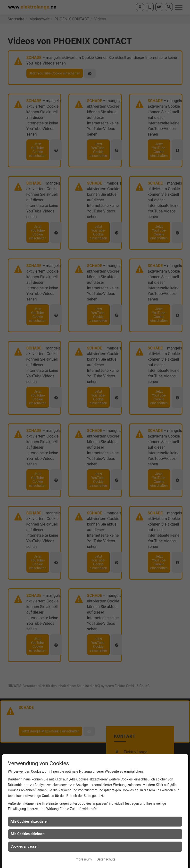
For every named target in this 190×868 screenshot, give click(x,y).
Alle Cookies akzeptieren (30, 821)
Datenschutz (106, 859)
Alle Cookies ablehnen (28, 834)
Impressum (83, 859)
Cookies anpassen (25, 846)
